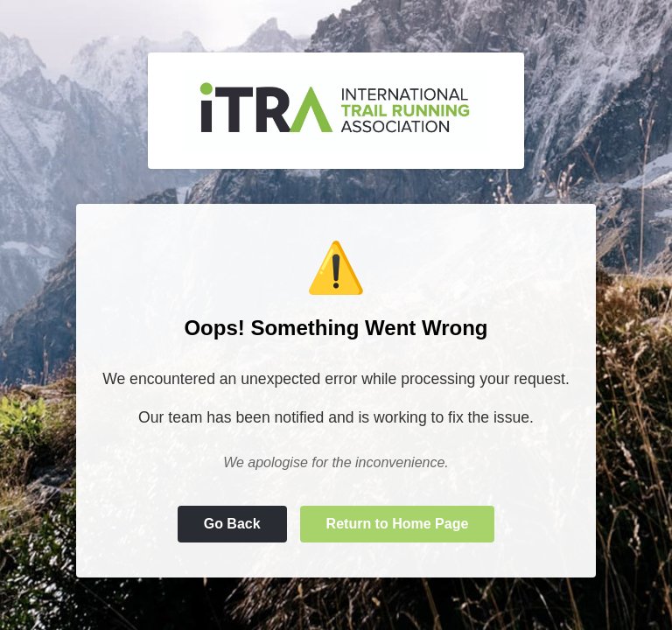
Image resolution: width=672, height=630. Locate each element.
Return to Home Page (398, 524)
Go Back (232, 524)
